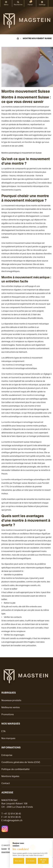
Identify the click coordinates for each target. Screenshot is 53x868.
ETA (3, 731)
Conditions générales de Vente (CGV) (21, 762)
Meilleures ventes (11, 707)
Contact (6, 783)
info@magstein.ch (13, 820)
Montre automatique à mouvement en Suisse (21, 153)
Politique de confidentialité (15, 769)
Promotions (8, 715)
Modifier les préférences (42, 2)
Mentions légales (10, 776)
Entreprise (7, 755)
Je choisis (31, 861)
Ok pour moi (43, 861)
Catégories (6, 2)
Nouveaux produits (11, 700)
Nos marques (8, 738)
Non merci (19, 861)
